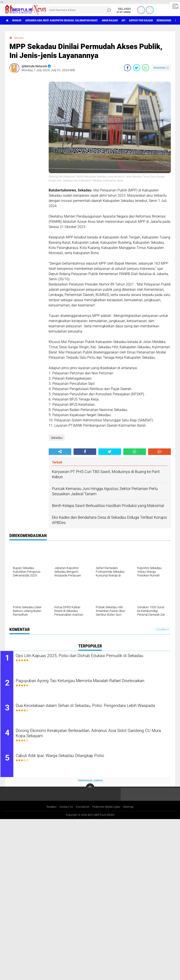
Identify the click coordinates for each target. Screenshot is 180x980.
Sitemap (131, 813)
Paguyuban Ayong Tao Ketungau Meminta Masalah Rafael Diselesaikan (85, 685)
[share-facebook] (127, 68)
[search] (80, 10)
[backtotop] (90, 793)
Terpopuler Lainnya (90, 786)
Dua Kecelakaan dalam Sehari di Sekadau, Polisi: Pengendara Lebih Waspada (94, 712)
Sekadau (20, 38)
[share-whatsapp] (146, 68)
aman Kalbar (131, 20)
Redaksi (49, 813)
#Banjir (20, 20)
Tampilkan (162, 629)
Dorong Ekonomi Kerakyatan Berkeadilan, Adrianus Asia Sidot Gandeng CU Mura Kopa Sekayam (88, 738)
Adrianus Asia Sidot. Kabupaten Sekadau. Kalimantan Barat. (73, 20)
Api (147, 20)
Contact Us (65, 813)
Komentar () (161, 67)
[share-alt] (60, 451)
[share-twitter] (137, 68)
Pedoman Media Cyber (107, 813)
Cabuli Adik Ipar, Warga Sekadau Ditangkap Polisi (76, 761)
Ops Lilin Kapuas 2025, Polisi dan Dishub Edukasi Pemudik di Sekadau (88, 659)
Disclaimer (82, 813)
